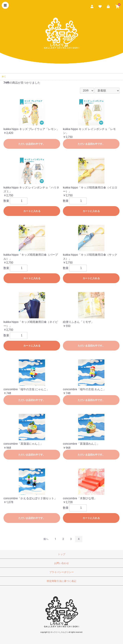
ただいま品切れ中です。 (32, 144)
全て (4, 76)
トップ (61, 554)
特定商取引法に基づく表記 (61, 581)
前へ (46, 539)
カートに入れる (32, 211)
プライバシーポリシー (61, 572)
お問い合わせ (61, 563)
